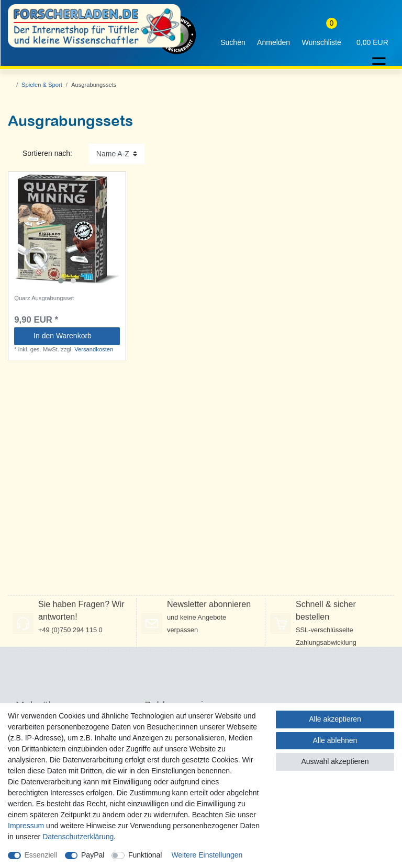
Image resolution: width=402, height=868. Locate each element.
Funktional (145, 855)
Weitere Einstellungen (207, 855)
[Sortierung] (117, 154)
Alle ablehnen (335, 740)
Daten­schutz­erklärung (78, 837)
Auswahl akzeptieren (335, 761)
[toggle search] (233, 35)
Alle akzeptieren (335, 719)
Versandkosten (94, 349)
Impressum (26, 826)
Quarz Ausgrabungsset (44, 298)
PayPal (93, 855)
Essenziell (41, 855)
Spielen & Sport (42, 85)
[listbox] (67, 231)
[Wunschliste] (321, 35)
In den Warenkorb (73, 336)
